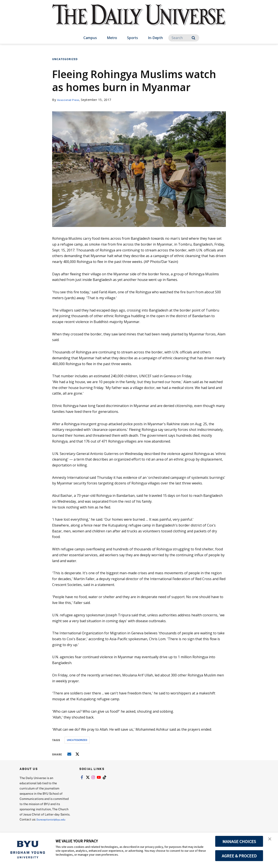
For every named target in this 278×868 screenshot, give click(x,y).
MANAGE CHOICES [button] (239, 841)
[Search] (184, 38)
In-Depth (155, 38)
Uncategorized (65, 59)
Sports (132, 38)
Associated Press (70, 100)
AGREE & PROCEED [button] (239, 856)
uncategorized (77, 740)
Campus (90, 38)
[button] (271, 840)
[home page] (139, 19)
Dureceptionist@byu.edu (37, 825)
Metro (112, 38)
